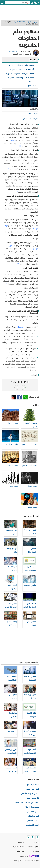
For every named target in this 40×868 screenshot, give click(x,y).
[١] (20, 146)
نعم (23, 387)
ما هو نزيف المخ (33, 785)
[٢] (8, 234)
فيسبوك (20, 397)
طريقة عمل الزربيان (32, 807)
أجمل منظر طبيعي (32, 825)
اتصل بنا (36, 842)
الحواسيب (12, 140)
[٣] (7, 284)
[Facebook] (37, 837)
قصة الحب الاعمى (32, 789)
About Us (36, 851)
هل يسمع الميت (33, 798)
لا (17, 387)
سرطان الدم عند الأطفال (30, 794)
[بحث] (28, 3)
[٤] (31, 322)
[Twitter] (33, 837)
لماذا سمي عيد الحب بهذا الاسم (27, 803)
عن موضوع (21, 842)
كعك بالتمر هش (33, 820)
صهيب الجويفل (13, 51)
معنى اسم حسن (33, 811)
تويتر (14, 397)
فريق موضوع (20, 851)
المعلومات (21, 327)
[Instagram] (28, 837)
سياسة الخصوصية (19, 847)
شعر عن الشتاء (33, 816)
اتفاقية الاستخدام (33, 847)
